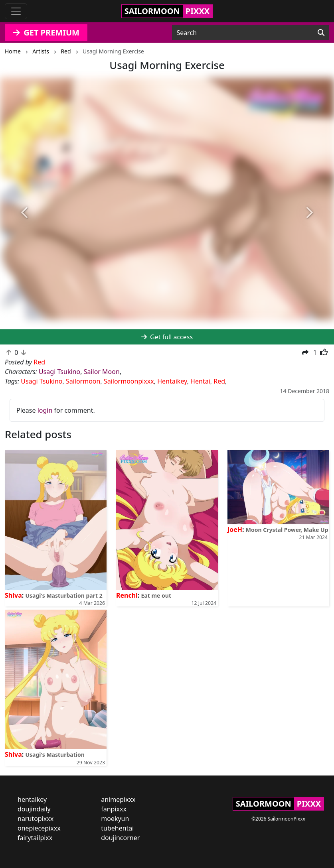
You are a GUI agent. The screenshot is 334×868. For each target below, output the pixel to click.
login (45, 410)
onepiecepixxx (39, 828)
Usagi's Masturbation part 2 (64, 595)
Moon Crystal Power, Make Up (287, 530)
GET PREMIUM (46, 32)
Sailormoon (83, 381)
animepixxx (118, 799)
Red (219, 381)
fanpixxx (114, 809)
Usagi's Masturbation (55, 755)
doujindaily (34, 809)
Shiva (13, 595)
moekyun (115, 819)
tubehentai (117, 828)
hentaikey (32, 799)
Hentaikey (172, 381)
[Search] (321, 33)
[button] (25, 213)
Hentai (200, 381)
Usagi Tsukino (59, 372)
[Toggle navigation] (16, 11)
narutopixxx (36, 819)
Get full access (167, 337)
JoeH (235, 529)
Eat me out (156, 595)
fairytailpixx (35, 838)
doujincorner (120, 838)
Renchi (127, 595)
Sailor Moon (102, 372)
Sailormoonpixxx (129, 381)
